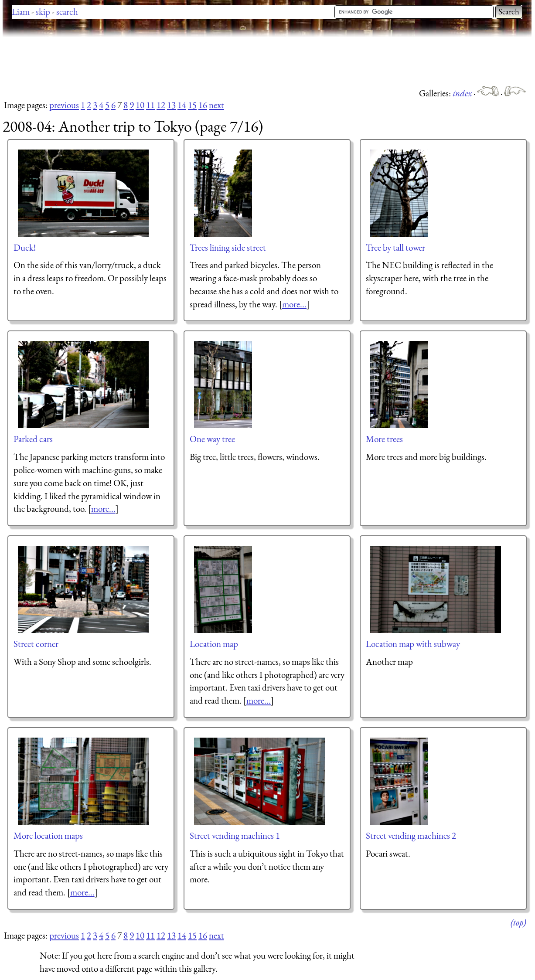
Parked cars (33, 439)
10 (140, 105)
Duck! (25, 247)
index (463, 93)
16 (203, 105)
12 (161, 105)
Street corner (36, 644)
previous (64, 105)
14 (182, 105)
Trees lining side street (228, 247)
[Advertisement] (161, 61)
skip (43, 12)
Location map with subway (413, 644)
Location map (214, 644)
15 (192, 105)
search (67, 12)
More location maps (48, 835)
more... (294, 304)
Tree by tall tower (395, 247)
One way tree (212, 439)
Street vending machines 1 (235, 835)
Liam (21, 12)
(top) (518, 922)
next (216, 105)
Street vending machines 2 (411, 835)
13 (171, 105)
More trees (384, 439)
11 (150, 105)
